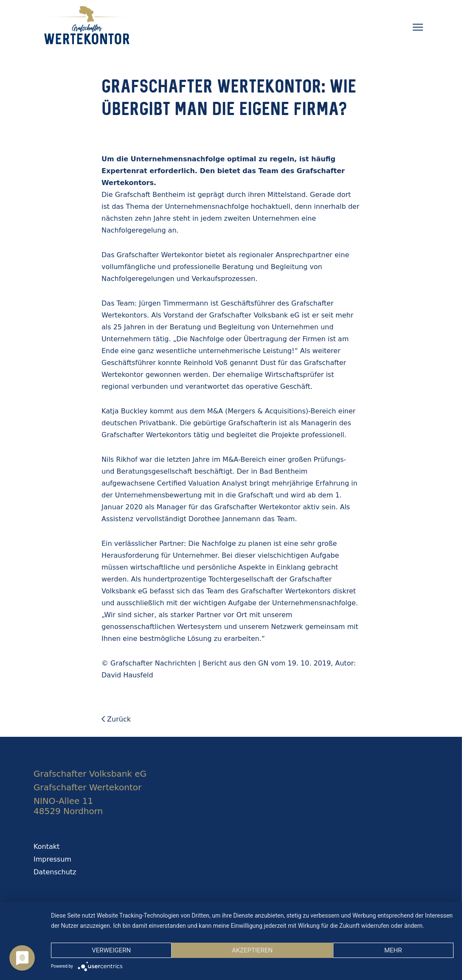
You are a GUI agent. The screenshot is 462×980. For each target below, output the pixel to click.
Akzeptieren (252, 950)
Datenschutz (55, 872)
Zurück (116, 719)
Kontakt (46, 847)
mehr (393, 950)
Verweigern (111, 950)
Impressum (52, 859)
